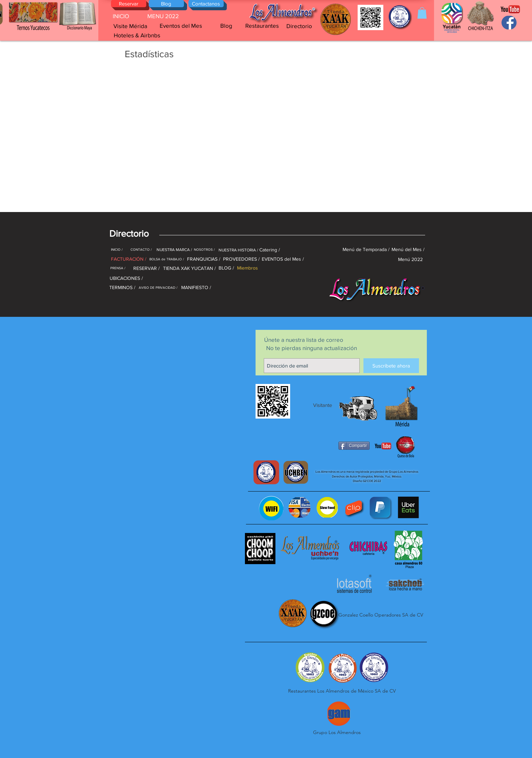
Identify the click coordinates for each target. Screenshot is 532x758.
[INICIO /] (117, 250)
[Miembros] (248, 268)
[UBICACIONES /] (126, 278)
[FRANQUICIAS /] (204, 259)
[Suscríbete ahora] (391, 366)
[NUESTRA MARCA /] (174, 250)
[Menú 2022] (411, 259)
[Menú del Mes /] (408, 250)
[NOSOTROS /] (205, 250)
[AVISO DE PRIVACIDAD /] (158, 288)
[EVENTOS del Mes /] (283, 259)
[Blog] (166, 4)
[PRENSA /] (118, 268)
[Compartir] (354, 446)
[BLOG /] (226, 268)
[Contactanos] (206, 4)
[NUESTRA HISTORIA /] (238, 250)
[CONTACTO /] (141, 250)
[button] (422, 13)
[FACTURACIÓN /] (129, 259)
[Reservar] (129, 4)
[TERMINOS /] (122, 288)
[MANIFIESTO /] (196, 288)
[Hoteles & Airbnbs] (137, 35)
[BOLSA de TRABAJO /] (167, 259)
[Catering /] (270, 250)
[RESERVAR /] (146, 268)
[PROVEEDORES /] (241, 259)
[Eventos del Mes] (181, 26)
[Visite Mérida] (130, 26)
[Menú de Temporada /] (366, 250)
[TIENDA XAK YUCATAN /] (189, 268)
